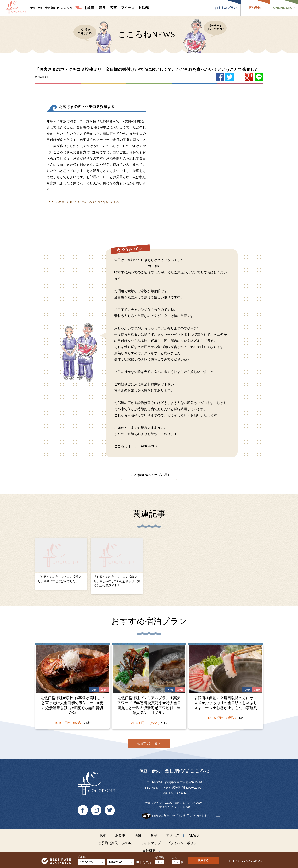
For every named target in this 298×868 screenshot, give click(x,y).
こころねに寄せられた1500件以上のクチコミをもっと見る (84, 202)
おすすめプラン (226, 8)
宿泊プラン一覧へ (149, 741)
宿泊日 (82, 857)
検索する (203, 860)
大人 (174, 858)
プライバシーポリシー (184, 841)
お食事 (120, 834)
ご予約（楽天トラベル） (116, 841)
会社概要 (149, 849)
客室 (154, 834)
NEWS (194, 834)
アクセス (173, 834)
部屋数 (160, 858)
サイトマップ (151, 841)
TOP (103, 834)
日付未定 (144, 862)
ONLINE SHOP (284, 8)
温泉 (138, 834)
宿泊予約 (255, 8)
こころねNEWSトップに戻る (149, 475)
